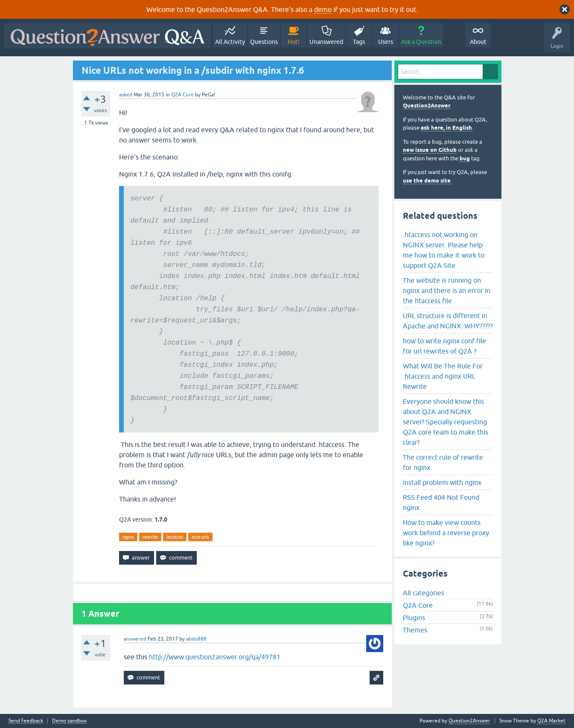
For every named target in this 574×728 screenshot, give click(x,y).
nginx (128, 537)
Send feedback (26, 721)
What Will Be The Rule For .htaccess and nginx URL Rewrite (443, 376)
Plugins (414, 618)
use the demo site (427, 181)
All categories (424, 593)
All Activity (230, 42)
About (478, 42)
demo (323, 9)
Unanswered (326, 42)
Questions (264, 42)
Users (386, 42)
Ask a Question (421, 42)
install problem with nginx (442, 482)
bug (465, 158)
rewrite (150, 537)
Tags (359, 42)
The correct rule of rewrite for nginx (443, 462)
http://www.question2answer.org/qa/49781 (215, 657)
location (175, 537)
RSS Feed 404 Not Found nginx (441, 502)
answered (135, 639)
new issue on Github (430, 150)
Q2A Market (551, 721)
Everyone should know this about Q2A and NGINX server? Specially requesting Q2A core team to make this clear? (446, 422)
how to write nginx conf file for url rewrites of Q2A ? (444, 346)
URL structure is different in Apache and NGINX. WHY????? (448, 321)
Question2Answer (427, 106)
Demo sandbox (69, 721)
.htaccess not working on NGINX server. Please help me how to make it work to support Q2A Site (444, 250)
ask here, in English (446, 128)
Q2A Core (182, 95)
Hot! (294, 42)
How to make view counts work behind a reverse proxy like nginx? (446, 533)
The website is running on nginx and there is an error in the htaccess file (447, 290)
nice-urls (200, 537)
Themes (415, 630)
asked (126, 95)
